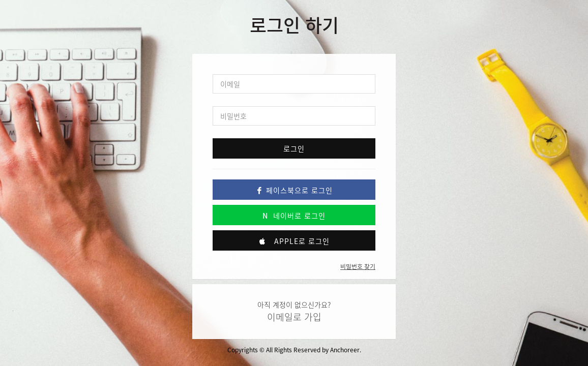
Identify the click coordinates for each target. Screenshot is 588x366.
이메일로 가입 (294, 317)
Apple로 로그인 (294, 241)
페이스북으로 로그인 (294, 190)
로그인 (294, 148)
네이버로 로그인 (294, 216)
